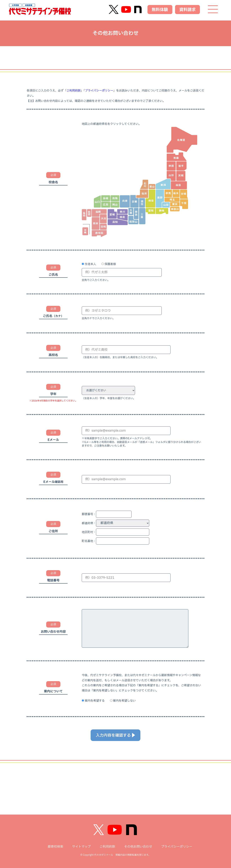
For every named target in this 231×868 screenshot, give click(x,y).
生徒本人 (90, 264)
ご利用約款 (74, 91)
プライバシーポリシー (99, 91)
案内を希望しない (124, 701)
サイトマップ (81, 847)
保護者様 (110, 264)
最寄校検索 (55, 847)
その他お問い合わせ (138, 847)
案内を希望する (95, 701)
